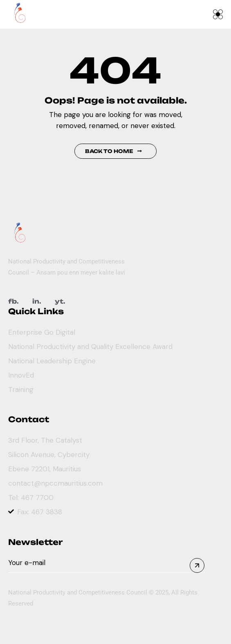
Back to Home (113, 151)
